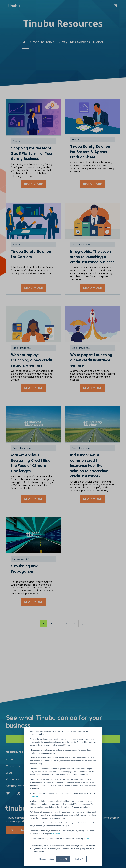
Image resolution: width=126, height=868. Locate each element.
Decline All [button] (79, 859)
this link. (36, 796)
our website (56, 834)
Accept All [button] (63, 859)
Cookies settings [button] (47, 859)
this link (87, 839)
